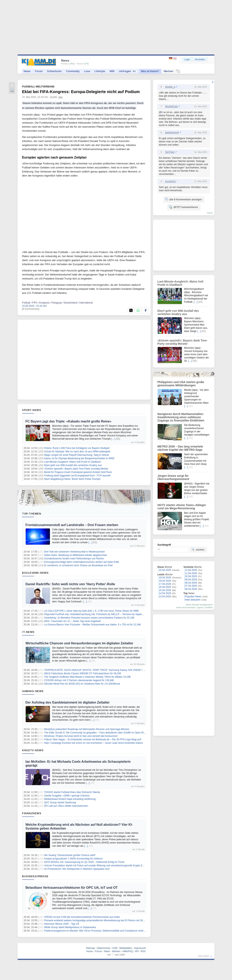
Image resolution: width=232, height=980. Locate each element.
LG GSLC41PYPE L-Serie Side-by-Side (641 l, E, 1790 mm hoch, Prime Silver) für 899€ (91, 611)
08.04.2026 (191, 583)
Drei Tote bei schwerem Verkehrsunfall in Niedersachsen (74, 552)
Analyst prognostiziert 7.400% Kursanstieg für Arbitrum (73, 859)
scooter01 (170, 181)
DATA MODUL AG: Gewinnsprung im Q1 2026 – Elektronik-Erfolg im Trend (84, 862)
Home (90, 951)
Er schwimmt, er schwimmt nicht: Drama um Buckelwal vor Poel (78, 565)
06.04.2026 (191, 589)
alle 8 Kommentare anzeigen (183, 199)
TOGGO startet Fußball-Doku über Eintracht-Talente (72, 792)
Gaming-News (33, 691)
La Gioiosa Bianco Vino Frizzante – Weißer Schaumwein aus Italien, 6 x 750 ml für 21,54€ (92, 625)
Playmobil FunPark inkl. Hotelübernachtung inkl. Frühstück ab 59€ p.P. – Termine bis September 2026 (99, 614)
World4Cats (171, 106)
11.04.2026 (191, 573)
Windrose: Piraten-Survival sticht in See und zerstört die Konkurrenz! (81, 736)
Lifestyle (100, 71)
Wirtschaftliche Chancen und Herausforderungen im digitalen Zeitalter (79, 643)
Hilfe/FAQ (128, 951)
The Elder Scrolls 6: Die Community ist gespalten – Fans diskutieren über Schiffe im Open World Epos (99, 733)
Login (187, 59)
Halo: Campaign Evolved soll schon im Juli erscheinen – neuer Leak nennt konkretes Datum (93, 743)
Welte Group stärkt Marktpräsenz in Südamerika (70, 927)
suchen (198, 549)
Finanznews (32, 813)
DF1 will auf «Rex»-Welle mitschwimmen (66, 806)
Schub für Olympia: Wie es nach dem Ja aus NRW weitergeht (77, 452)
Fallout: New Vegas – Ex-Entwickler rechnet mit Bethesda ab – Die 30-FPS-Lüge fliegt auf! (93, 739)
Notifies (209, 607)
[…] (113, 439)
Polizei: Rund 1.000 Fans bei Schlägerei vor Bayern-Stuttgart (77, 448)
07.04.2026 (191, 586)
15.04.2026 (165, 590)
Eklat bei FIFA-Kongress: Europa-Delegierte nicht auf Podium (81, 92)
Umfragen (128, 71)
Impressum (140, 948)
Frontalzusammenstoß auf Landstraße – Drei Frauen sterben (72, 525)
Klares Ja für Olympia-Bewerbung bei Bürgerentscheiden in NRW (79, 458)
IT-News (28, 632)
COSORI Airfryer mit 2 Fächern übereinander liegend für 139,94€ (79, 680)
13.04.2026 (165, 597)
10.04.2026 (191, 576)
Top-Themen (32, 514)
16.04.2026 (165, 587)
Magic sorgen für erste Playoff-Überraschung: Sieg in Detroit (76, 455)
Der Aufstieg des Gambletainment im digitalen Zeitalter (67, 702)
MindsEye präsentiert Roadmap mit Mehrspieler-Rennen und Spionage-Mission (87, 729)
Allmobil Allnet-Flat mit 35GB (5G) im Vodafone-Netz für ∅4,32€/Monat (82, 684)
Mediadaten (126, 948)
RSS (143, 951)
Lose (87, 71)
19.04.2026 (165, 578)
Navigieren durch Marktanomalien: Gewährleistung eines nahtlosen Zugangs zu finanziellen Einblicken (181, 417)
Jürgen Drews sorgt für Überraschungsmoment (173, 477)
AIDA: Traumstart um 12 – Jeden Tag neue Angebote (72, 621)
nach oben (204, 956)
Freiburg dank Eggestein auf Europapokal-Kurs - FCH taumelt (77, 476)
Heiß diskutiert (193, 600)
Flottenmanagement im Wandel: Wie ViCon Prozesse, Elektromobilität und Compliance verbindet (96, 931)
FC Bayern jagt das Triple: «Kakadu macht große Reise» (68, 421)
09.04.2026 (191, 580)
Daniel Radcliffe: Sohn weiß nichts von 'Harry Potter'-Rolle (70, 584)
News (27, 71)
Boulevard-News (35, 573)
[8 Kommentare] (31, 309)
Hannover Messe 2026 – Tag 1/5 (62, 924)
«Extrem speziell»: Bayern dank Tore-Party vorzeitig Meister (76, 469)
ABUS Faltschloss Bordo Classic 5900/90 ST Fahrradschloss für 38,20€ (83, 673)
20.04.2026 (165, 570)
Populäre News (193, 597)
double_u (170, 87)
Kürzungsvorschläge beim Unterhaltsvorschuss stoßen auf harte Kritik (82, 562)
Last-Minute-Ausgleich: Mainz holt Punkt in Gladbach (72, 462)
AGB (115, 948)
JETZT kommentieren (183, 207)
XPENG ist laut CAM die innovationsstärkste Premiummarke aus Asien (82, 917)
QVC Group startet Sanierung (60, 802)
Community (73, 71)
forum (210, 213)
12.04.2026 (191, 570)
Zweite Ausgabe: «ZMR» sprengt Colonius (67, 796)
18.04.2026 (165, 581)
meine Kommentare (186, 607)
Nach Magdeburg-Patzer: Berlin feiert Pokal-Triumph (72, 479)
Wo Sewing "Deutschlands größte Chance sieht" (70, 855)
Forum (39, 71)
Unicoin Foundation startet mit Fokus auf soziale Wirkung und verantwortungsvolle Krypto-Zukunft (96, 866)
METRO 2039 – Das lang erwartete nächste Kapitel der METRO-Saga (180, 448)
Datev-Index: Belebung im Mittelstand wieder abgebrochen (76, 555)
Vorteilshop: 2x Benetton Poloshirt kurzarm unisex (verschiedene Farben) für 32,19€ (89, 618)
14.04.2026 (165, 593)
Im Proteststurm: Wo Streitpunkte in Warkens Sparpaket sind (77, 869)
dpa (60, 97)
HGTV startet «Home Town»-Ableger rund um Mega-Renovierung (182, 507)
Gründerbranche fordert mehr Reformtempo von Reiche (74, 559)
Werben (168, 71)
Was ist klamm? (150, 71)
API (137, 951)
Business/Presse (35, 876)
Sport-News (32, 410)
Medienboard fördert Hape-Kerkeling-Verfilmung (70, 799)
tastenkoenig (172, 132)
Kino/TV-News (33, 750)
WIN (112, 71)
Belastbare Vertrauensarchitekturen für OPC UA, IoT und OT (72, 888)
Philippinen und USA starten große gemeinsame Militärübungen (181, 384)
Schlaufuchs (54, 71)
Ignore (200, 607)
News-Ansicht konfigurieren (199, 605)
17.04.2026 (165, 584)
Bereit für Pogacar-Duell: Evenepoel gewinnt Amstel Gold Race (78, 472)
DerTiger (170, 152)
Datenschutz (104, 948)
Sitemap (90, 948)
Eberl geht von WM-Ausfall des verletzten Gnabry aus (73, 465)
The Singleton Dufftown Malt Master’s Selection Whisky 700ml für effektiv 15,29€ (87, 677)
